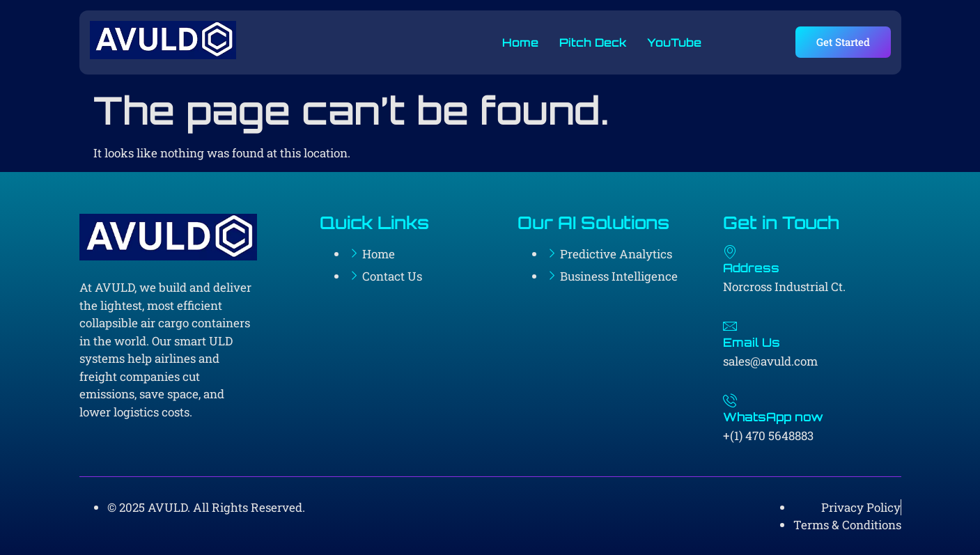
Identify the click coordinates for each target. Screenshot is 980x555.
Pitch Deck (593, 42)
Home (520, 42)
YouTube (674, 42)
